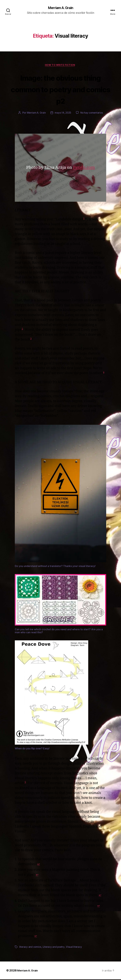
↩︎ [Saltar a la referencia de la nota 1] (39, 865)
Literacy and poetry (54, 948)
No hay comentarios (92, 114)
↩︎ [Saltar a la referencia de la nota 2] (37, 876)
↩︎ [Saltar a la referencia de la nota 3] (100, 896)
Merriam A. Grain (60, 8)
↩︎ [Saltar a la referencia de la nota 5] (36, 937)
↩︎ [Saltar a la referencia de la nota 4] (99, 907)
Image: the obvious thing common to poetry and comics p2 (61, 89)
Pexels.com (84, 168)
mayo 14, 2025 (63, 114)
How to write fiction (61, 66)
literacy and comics (30, 948)
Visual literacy (75, 948)
